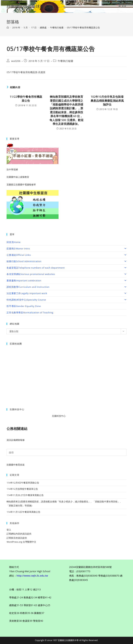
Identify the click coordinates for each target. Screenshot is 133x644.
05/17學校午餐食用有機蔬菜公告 (83, 27)
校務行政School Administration (66, 261)
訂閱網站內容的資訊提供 (19, 534)
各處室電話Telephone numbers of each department (66, 268)
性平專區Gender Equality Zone (24, 306)
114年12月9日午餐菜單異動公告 (23, 483)
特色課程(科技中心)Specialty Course (66, 300)
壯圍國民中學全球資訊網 (29, 6)
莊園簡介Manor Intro (66, 249)
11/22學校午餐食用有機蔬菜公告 (26, 99)
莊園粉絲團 (16, 344)
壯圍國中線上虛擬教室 (18, 177)
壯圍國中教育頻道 (16, 465)
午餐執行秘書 (65, 61)
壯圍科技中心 (61, 416)
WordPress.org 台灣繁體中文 (21, 542)
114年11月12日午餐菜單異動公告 (23, 512)
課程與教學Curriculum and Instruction (66, 287)
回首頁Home (14, 242)
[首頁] (8, 27)
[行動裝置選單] (123, 6)
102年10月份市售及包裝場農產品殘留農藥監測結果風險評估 (107, 101)
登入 (9, 530)
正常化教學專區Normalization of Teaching (30, 312)
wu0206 (16, 61)
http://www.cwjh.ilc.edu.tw (32, 576)
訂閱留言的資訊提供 (17, 538)
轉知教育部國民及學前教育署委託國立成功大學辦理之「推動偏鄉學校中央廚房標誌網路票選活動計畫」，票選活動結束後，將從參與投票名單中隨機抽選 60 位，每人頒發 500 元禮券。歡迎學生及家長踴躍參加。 (66, 110)
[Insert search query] (66, 452)
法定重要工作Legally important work (66, 293)
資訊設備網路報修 (16, 440)
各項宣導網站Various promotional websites (66, 274)
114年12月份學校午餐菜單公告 (22, 489)
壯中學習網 (12, 169)
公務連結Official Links (66, 255)
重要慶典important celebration (66, 280)
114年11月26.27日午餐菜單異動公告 (25, 495)
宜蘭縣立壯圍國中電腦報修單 (21, 185)
